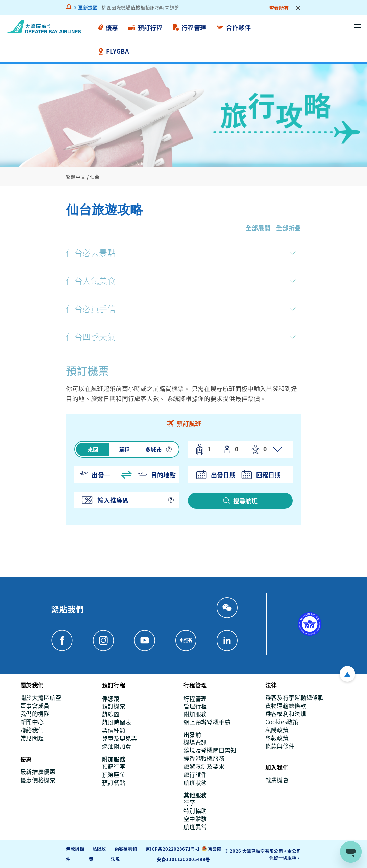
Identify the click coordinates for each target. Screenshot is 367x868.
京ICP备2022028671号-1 (173, 849)
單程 (125, 449)
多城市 (154, 449)
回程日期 (268, 475)
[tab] (183, 423)
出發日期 (223, 475)
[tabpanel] (183, 479)
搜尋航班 (245, 501)
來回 (93, 449)
